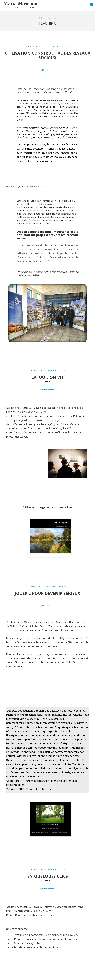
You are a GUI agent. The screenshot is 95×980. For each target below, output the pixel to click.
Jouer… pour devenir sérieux (47, 584)
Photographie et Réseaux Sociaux (43, 46)
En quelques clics (47, 848)
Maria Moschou (20, 4)
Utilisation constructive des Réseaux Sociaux (47, 55)
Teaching (64, 46)
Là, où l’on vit (48, 377)
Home (68, 975)
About (77, 975)
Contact (88, 975)
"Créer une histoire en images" (43, 370)
